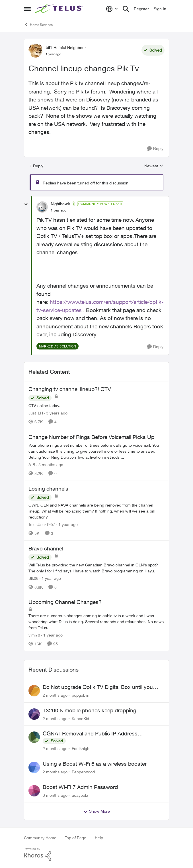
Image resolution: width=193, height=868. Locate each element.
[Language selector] (112, 9)
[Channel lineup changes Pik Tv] (58, 210)
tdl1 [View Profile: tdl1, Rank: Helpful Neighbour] (49, 47)
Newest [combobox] (154, 166)
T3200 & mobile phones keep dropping (90, 710)
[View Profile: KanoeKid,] (34, 714)
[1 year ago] (67, 524)
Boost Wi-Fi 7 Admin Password (80, 787)
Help (99, 838)
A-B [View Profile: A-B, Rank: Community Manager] (32, 465)
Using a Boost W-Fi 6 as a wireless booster (95, 764)
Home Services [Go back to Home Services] (38, 25)
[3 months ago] (55, 795)
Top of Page (76, 838)
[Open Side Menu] (27, 9)
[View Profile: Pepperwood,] (34, 767)
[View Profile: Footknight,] (34, 737)
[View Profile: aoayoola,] (34, 791)
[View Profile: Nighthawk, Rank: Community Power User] (42, 207)
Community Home (40, 838)
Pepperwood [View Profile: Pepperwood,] (83, 772)
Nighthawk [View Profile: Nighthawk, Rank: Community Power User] (60, 204)
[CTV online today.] (96, 405)
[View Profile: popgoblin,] (34, 691)
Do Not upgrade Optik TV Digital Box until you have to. (98, 687)
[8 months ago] (50, 465)
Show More (96, 811)
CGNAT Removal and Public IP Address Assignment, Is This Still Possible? (90, 734)
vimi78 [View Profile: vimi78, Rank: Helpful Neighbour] (34, 635)
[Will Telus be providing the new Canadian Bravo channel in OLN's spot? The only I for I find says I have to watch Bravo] (96, 568)
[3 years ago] (56, 413)
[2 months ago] (55, 695)
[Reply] (155, 149)
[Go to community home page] (59, 9)
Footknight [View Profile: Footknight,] (81, 748)
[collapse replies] (26, 204)
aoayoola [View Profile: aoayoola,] (80, 795)
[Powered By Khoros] (96, 854)
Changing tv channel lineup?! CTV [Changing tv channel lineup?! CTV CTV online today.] (70, 389)
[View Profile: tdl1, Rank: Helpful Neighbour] (36, 50)
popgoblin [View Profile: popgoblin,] (81, 695)
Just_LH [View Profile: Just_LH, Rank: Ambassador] (36, 413)
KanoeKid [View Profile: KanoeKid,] (80, 718)
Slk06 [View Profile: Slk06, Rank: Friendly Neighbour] (33, 578)
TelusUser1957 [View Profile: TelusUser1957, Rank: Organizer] (42, 524)
